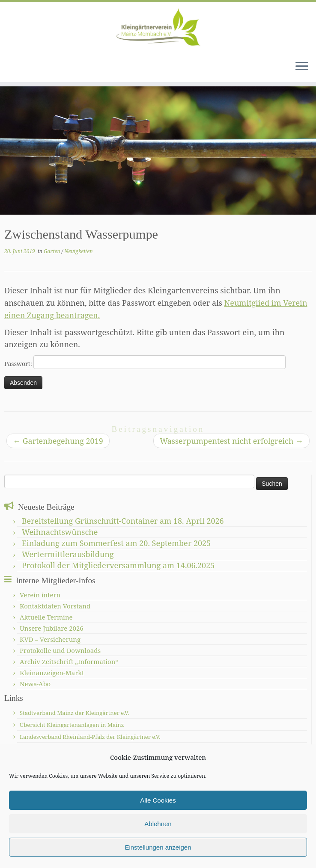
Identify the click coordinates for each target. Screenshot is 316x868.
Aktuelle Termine (46, 617)
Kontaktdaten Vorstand (55, 606)
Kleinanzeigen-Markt (52, 673)
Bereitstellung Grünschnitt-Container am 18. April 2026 (123, 521)
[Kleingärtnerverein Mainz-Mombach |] (158, 28)
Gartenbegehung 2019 (58, 441)
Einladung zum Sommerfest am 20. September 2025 (116, 543)
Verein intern (40, 595)
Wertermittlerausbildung (68, 554)
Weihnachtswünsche (60, 532)
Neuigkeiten (78, 251)
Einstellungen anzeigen (158, 847)
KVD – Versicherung (50, 639)
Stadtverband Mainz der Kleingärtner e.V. (75, 713)
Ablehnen (158, 824)
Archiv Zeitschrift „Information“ (69, 661)
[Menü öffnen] (302, 67)
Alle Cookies (158, 800)
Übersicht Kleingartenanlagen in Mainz (72, 725)
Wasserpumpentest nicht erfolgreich (231, 441)
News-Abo (35, 684)
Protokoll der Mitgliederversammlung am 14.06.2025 (118, 565)
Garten (53, 251)
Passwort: (145, 362)
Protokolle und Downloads (60, 650)
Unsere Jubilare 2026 (52, 628)
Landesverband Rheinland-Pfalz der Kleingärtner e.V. (90, 737)
